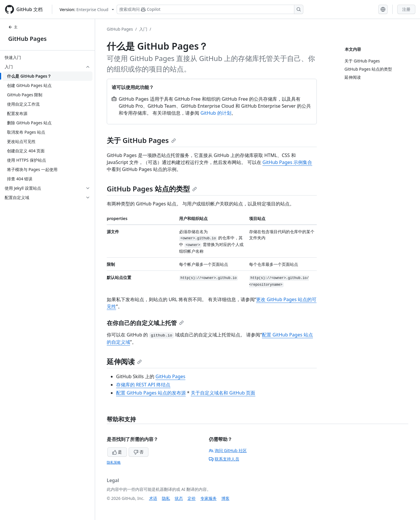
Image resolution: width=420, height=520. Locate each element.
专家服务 (209, 498)
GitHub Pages (27, 39)
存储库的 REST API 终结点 (143, 385)
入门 (143, 29)
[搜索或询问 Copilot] (210, 9)
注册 (406, 9)
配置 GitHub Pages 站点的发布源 (151, 393)
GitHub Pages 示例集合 (287, 162)
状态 (179, 498)
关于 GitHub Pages (141, 140)
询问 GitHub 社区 (228, 450)
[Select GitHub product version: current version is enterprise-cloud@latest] (87, 9)
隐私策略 (114, 462)
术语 (153, 498)
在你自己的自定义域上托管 (145, 323)
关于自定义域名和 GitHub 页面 (223, 393)
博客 (225, 498)
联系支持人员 (224, 459)
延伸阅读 (124, 361)
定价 (192, 498)
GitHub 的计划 (216, 113)
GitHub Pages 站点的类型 (152, 189)
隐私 (166, 498)
